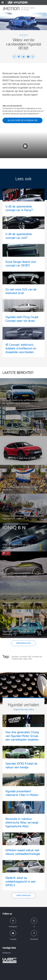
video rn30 (27, 659)
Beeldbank (7, 953)
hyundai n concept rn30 (21, 657)
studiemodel (17, 659)
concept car (37, 657)
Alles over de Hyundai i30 (22, 120)
